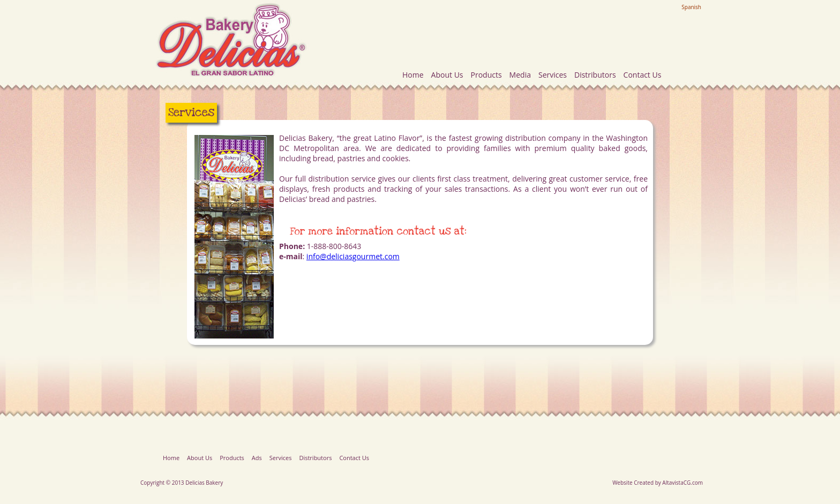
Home (413, 75)
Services (553, 75)
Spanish (691, 7)
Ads (257, 458)
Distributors (595, 75)
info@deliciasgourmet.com (353, 256)
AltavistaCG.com (682, 483)
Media (520, 75)
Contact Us (643, 75)
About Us (447, 75)
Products (486, 75)
